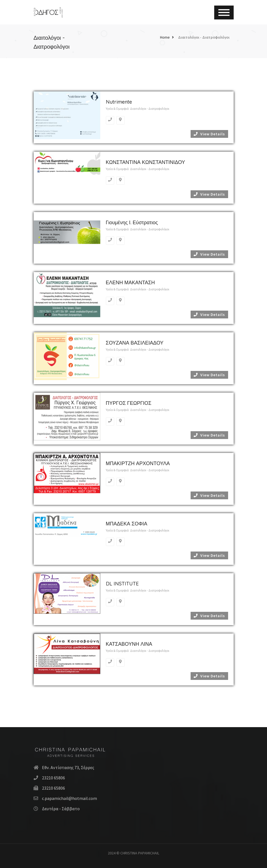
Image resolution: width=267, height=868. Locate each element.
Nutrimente (119, 102)
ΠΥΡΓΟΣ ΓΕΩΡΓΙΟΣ (129, 403)
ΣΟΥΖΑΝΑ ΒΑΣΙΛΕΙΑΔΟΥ (135, 343)
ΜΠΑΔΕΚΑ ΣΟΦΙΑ (127, 524)
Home (165, 37)
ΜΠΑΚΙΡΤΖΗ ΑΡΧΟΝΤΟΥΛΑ (138, 463)
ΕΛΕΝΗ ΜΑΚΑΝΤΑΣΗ (130, 282)
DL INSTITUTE (122, 584)
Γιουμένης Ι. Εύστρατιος (132, 222)
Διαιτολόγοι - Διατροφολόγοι (204, 37)
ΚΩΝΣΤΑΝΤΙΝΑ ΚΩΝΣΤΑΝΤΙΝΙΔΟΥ (146, 162)
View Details (209, 134)
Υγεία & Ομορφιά (117, 108)
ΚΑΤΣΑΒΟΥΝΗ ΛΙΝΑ (129, 644)
